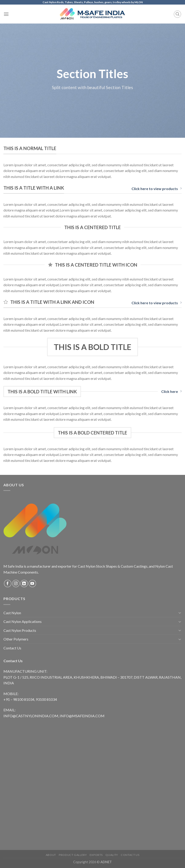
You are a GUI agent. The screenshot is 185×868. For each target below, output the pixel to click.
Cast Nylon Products (20, 630)
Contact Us (12, 648)
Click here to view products (157, 189)
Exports (96, 855)
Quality (112, 855)
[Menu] (6, 14)
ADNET (106, 862)
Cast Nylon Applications (23, 621)
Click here (171, 391)
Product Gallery (73, 855)
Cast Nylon (12, 613)
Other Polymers (16, 639)
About (51, 855)
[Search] (177, 14)
